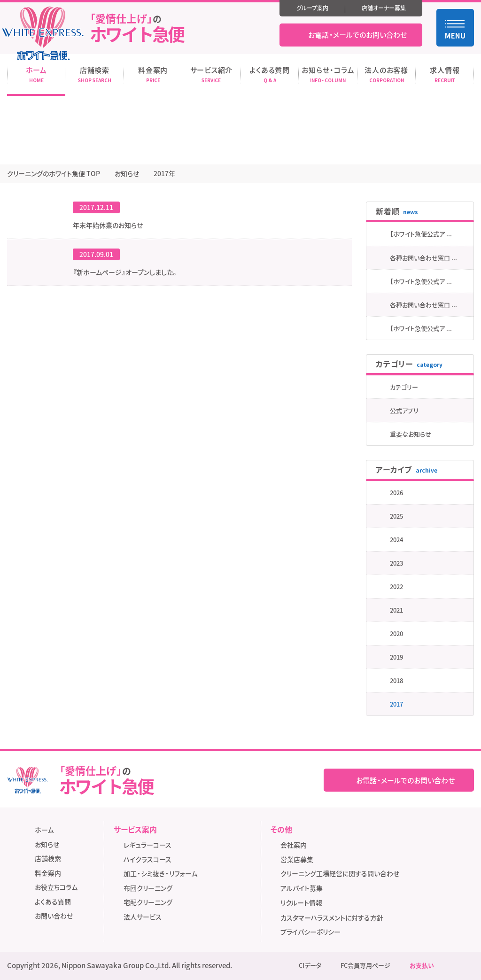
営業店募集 (297, 859)
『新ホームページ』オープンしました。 (125, 272)
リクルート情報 (304, 903)
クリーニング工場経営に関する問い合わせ (340, 873)
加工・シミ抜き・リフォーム (160, 873)
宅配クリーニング (148, 902)
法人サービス (143, 917)
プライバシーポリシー (310, 932)
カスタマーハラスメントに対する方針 (332, 918)
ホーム (44, 830)
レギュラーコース (147, 845)
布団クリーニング (148, 888)
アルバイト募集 (305, 889)
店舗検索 (48, 858)
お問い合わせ (54, 916)
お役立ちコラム (56, 887)
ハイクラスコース (147, 859)
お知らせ (47, 844)
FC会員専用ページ (365, 965)
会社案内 (294, 845)
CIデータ (310, 965)
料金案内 (48, 873)
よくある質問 (53, 902)
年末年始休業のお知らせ (108, 225)
